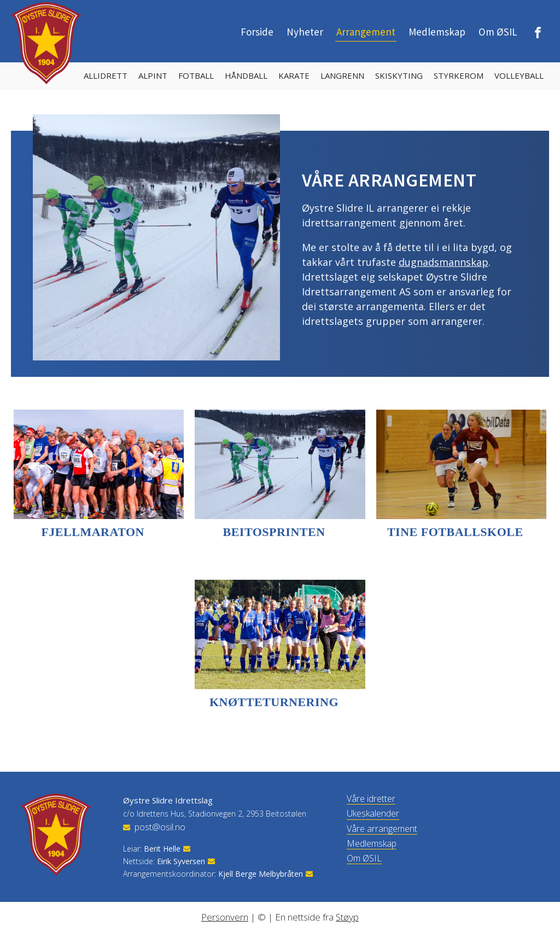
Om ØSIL (498, 32)
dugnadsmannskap (444, 262)
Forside (257, 32)
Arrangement (366, 32)
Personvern (225, 917)
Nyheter (305, 32)
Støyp (347, 917)
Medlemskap (437, 32)
